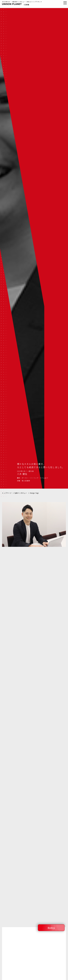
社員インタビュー (21, 407)
